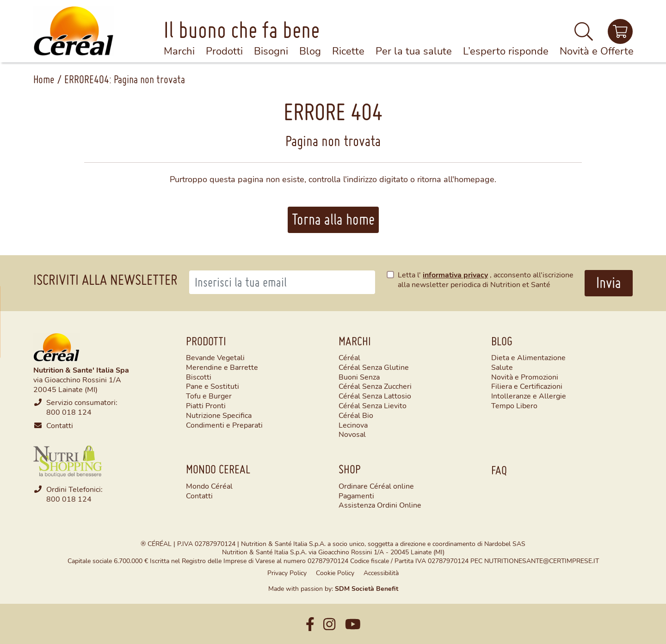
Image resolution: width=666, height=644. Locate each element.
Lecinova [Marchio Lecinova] (353, 425)
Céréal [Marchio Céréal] (349, 357)
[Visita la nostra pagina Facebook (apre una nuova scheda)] (310, 624)
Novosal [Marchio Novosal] (352, 434)
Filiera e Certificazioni (527, 386)
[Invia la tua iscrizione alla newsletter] (609, 283)
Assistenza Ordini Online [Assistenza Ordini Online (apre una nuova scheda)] (380, 505)
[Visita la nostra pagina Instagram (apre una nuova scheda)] (329, 624)
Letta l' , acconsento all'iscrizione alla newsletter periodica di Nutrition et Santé (486, 279)
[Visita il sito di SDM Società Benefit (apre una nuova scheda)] (367, 588)
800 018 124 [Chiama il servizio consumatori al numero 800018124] (69, 412)
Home (44, 79)
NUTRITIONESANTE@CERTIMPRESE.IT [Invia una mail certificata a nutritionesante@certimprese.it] (542, 561)
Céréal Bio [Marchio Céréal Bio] (356, 415)
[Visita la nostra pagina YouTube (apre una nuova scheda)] (353, 624)
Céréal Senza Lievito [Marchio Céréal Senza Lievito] (373, 405)
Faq (499, 470)
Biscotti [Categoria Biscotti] (199, 377)
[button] (584, 35)
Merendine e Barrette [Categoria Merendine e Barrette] (222, 367)
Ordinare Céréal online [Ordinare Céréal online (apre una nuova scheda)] (376, 486)
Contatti (60, 425)
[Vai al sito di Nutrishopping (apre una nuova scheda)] (68, 460)
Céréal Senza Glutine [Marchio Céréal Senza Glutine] (374, 367)
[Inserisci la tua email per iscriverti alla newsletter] (282, 282)
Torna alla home (333, 219)
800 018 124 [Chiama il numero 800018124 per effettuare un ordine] (69, 499)
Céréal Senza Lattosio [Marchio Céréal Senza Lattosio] (375, 396)
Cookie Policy (335, 573)
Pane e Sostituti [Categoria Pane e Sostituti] (213, 386)
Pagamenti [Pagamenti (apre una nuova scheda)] (356, 495)
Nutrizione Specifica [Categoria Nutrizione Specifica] (219, 415)
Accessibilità (381, 573)
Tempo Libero (514, 405)
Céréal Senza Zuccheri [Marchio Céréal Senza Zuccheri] (375, 386)
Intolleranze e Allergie (529, 396)
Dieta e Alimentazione (528, 357)
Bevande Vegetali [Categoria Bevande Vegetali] (215, 357)
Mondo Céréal (209, 486)
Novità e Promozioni (525, 377)
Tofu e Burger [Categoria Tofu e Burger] (209, 396)
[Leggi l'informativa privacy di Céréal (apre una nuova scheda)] (456, 274)
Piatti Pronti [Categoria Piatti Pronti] (206, 405)
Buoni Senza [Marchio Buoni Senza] (359, 377)
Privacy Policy (287, 573)
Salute (502, 367)
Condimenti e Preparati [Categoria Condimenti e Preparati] (224, 425)
